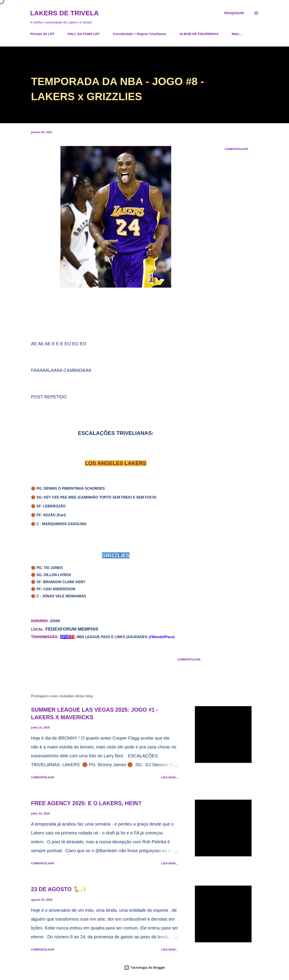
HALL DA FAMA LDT (84, 34)
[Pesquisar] (234, 13)
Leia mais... (170, 777)
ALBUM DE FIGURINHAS (199, 34)
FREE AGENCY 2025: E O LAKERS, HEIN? (86, 803)
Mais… (237, 34)
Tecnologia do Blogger (145, 967)
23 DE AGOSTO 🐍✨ (59, 889)
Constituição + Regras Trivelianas (140, 34)
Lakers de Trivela (64, 13)
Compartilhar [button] (236, 149)
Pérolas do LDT (42, 34)
